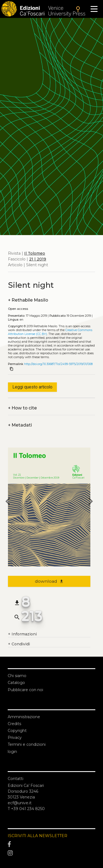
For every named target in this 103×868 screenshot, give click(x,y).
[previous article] (8, 502)
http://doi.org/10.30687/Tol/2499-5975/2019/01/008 (58, 364)
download (49, 581)
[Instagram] (51, 853)
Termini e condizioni (27, 744)
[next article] (90, 502)
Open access (18, 309)
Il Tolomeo (35, 253)
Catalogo (16, 683)
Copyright (17, 731)
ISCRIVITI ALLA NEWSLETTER (37, 836)
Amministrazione (24, 717)
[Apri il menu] (94, 9)
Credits (14, 724)
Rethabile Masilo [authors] (28, 300)
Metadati (20, 425)
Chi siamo (17, 676)
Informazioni (22, 634)
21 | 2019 (38, 259)
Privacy (15, 737)
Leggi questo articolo (32, 387)
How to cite (22, 408)
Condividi (19, 644)
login (12, 752)
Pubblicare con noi (25, 690)
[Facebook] (51, 844)
